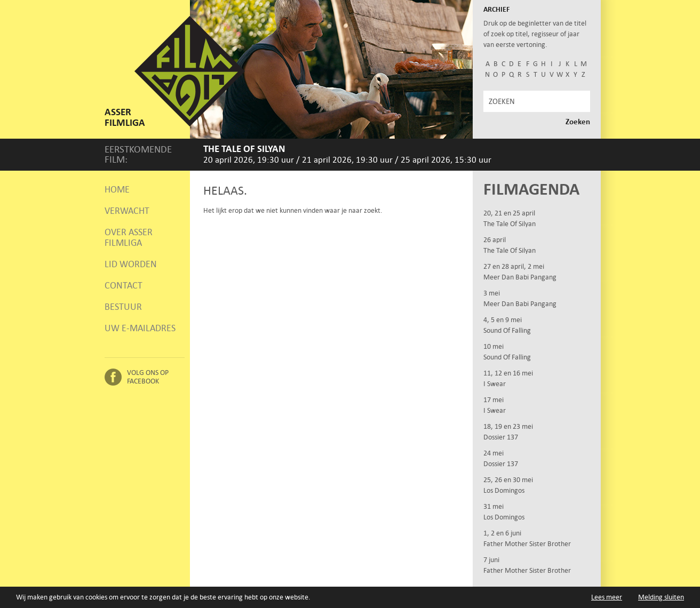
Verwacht (127, 211)
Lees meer (607, 597)
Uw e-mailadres (140, 328)
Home (117, 189)
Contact (124, 285)
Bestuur (123, 307)
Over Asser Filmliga (129, 237)
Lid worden (131, 264)
